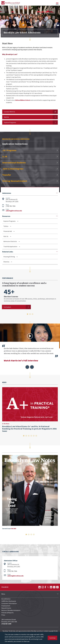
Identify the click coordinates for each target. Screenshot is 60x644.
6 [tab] (36, 436)
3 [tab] (33, 314)
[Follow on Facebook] (45, 587)
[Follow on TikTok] (57, 587)
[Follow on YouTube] (51, 587)
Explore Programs (10, 122)
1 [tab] (27, 314)
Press (3, 615)
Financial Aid (8, 231)
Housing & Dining (9, 257)
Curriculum (7, 307)
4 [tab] (31, 436)
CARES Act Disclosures (9, 601)
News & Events (6, 608)
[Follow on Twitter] (48, 587)
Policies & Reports (8, 613)
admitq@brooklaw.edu (14, 211)
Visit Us (6, 117)
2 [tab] (30, 314)
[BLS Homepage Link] (11, 3)
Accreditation (6, 599)
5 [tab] (34, 436)
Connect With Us (9, 112)
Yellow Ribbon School (23, 100)
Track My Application (10, 246)
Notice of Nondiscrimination (11, 610)
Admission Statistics (10, 241)
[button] (27, 367)
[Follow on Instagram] (43, 587)
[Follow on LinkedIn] (39, 587)
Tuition (6, 226)
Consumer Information (9, 603)
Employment (6, 606)
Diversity (7, 262)
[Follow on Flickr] (54, 587)
